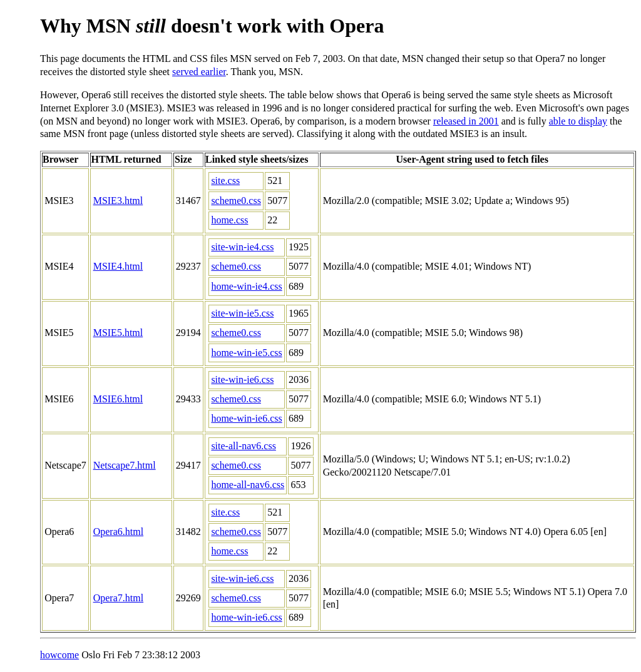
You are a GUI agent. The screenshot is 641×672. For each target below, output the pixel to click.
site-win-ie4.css (242, 247)
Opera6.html (118, 532)
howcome (59, 655)
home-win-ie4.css (246, 286)
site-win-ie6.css (242, 379)
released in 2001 (466, 121)
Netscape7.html (125, 465)
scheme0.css (236, 201)
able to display (578, 121)
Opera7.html (118, 598)
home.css (229, 220)
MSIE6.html (118, 399)
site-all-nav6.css (244, 446)
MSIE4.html (118, 266)
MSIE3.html (118, 201)
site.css (225, 181)
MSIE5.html (118, 333)
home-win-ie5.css (246, 353)
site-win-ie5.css (242, 313)
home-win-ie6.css (246, 418)
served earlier (199, 72)
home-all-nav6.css (248, 485)
